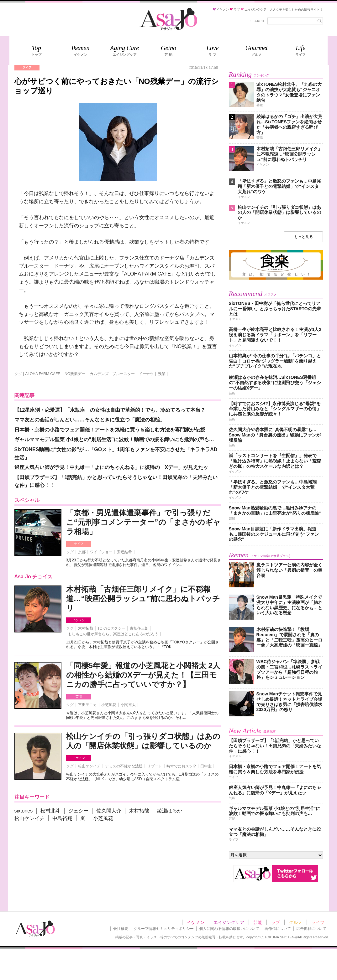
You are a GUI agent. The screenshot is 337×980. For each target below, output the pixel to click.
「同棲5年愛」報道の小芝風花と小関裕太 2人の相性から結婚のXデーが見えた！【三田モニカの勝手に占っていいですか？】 (143, 675)
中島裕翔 (62, 818)
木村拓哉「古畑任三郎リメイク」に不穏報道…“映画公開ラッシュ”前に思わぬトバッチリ (143, 598)
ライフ (79, 544)
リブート (155, 766)
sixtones (24, 811)
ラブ (276, 922)
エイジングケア (229, 922)
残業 (162, 374)
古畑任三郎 (139, 628)
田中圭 (206, 766)
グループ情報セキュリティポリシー (164, 929)
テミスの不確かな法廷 (124, 766)
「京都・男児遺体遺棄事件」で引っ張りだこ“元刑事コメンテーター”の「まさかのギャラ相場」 (143, 522)
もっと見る (303, 237)
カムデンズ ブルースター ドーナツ (122, 374)
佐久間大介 (109, 811)
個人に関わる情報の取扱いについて (229, 929)
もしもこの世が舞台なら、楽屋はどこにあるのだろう (113, 634)
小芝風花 (109, 705)
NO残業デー (75, 374)
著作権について (278, 929)
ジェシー (78, 811)
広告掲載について (311, 929)
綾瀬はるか (170, 811)
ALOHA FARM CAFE (43, 374)
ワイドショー (101, 552)
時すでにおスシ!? (181, 766)
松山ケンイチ (89, 766)
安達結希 (124, 552)
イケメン (79, 620)
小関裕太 (128, 705)
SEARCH (257, 21)
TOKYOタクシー (112, 628)
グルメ (296, 922)
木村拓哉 (86, 628)
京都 (82, 552)
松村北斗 (50, 811)
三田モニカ (87, 705)
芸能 (79, 696)
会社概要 (121, 929)
